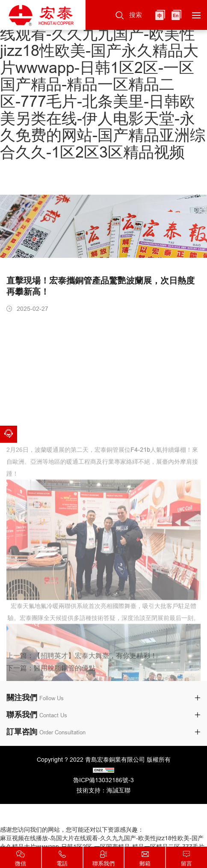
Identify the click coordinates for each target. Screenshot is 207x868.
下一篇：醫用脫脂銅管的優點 (51, 674)
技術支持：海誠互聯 (103, 790)
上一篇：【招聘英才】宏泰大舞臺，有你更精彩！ (82, 662)
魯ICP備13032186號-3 (103, 780)
